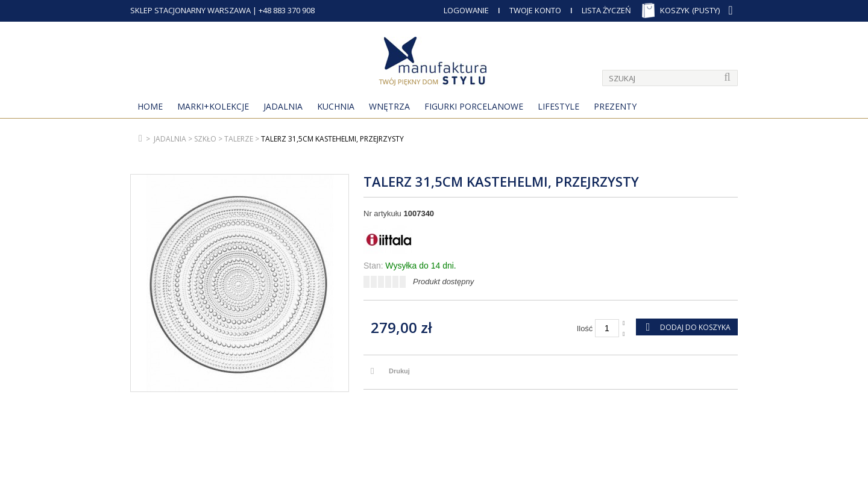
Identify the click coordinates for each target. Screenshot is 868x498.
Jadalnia (283, 106)
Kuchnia (336, 106)
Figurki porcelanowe (474, 106)
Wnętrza (389, 106)
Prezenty (615, 106)
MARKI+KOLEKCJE (213, 106)
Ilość (585, 328)
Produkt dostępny (443, 282)
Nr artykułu (382, 213)
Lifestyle (558, 106)
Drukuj (399, 371)
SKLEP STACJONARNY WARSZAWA (190, 10)
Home (150, 106)
